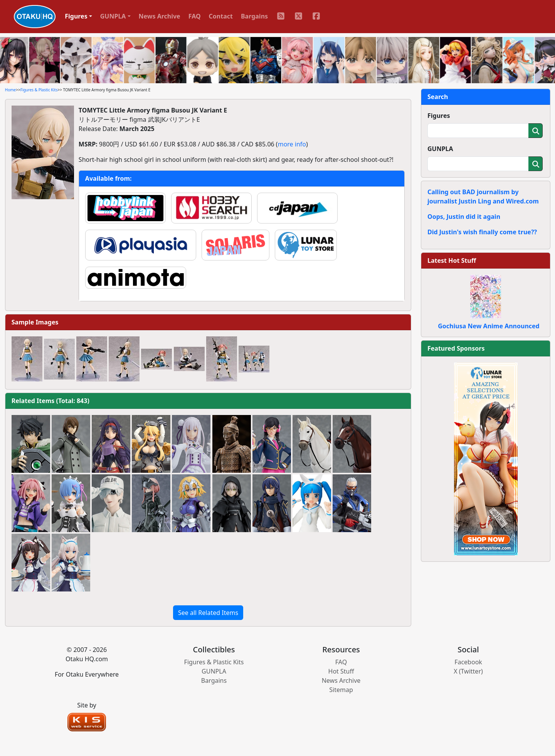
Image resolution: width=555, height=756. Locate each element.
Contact (221, 16)
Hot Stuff (341, 671)
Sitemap (341, 690)
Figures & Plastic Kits (39, 90)
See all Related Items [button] (208, 613)
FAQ (195, 16)
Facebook (468, 662)
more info (292, 144)
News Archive (160, 16)
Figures (439, 116)
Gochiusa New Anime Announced (489, 326)
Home (10, 90)
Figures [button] (76, 16)
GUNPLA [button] (113, 16)
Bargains (254, 16)
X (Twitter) (468, 671)
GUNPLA (440, 149)
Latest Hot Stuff (452, 260)
